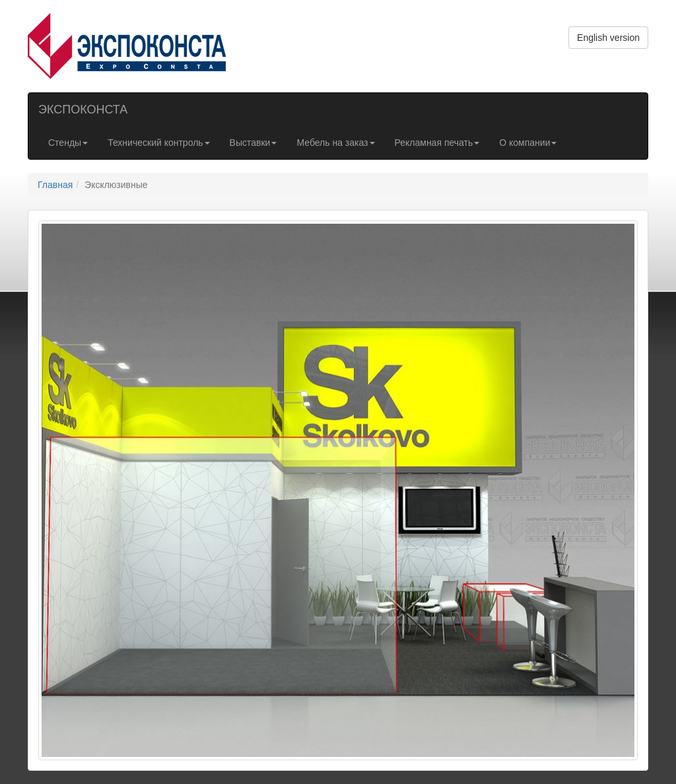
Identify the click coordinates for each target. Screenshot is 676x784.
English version (608, 38)
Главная (55, 185)
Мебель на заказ (335, 143)
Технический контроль (158, 143)
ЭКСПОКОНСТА (83, 110)
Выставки (253, 143)
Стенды (68, 143)
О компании (528, 143)
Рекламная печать (437, 143)
